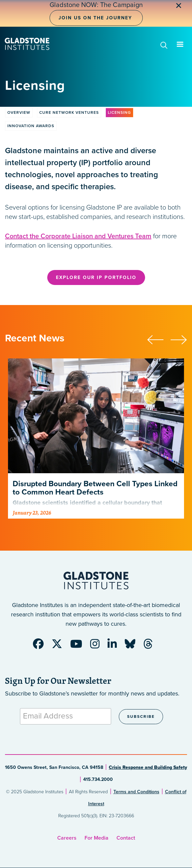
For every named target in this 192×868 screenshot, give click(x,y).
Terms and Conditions (136, 792)
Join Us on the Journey (95, 18)
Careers (67, 838)
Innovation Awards (31, 126)
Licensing (119, 112)
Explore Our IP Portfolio (96, 277)
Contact (126, 838)
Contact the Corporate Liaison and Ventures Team (78, 236)
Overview (19, 112)
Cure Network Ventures (69, 112)
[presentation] (159, 339)
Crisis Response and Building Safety (148, 767)
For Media (96, 838)
